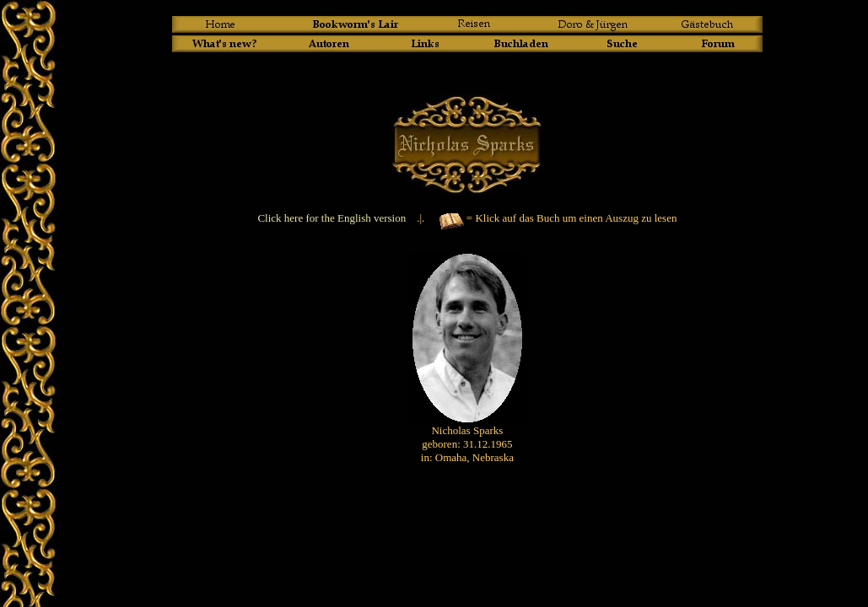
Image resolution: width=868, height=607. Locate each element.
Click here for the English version (332, 218)
